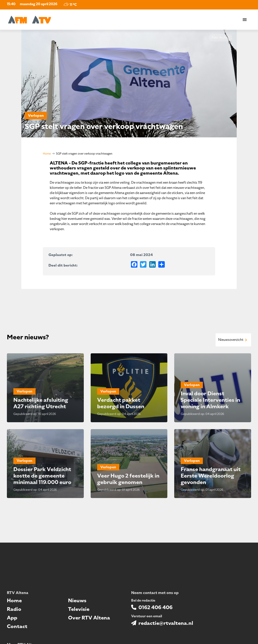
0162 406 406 (155, 607)
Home (47, 154)
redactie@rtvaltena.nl (166, 623)
